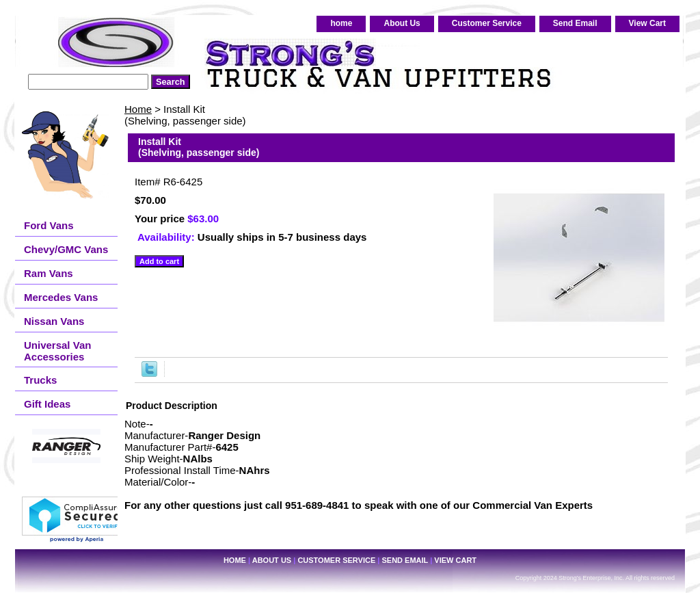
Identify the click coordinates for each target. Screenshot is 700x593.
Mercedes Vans (61, 297)
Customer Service (487, 23)
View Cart (647, 23)
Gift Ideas (47, 404)
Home (138, 109)
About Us (402, 23)
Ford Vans (49, 225)
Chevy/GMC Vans (66, 249)
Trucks (40, 380)
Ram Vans (49, 273)
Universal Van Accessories (57, 351)
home (341, 23)
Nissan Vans (54, 321)
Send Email (575, 23)
